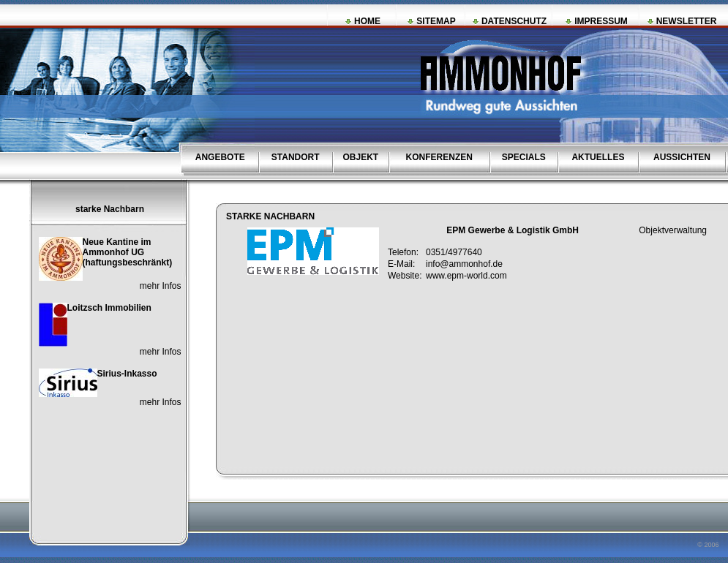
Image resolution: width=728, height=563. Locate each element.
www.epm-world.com (466, 276)
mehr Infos (161, 286)
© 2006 (709, 545)
